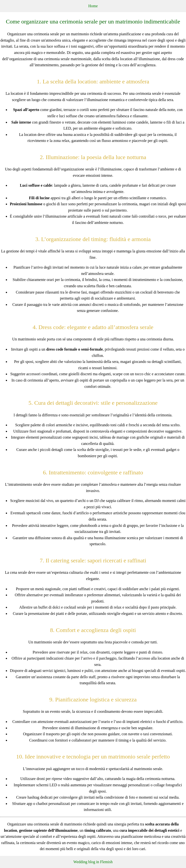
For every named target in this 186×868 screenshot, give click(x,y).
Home (93, 6)
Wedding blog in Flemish (93, 862)
